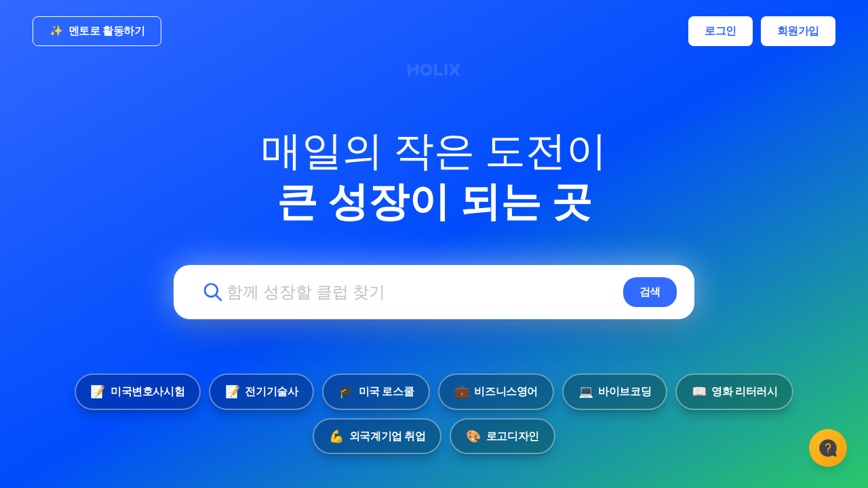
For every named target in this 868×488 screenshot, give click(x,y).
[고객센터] (827, 447)
